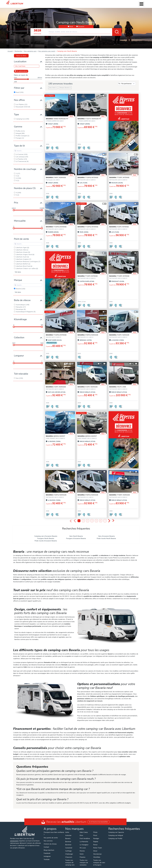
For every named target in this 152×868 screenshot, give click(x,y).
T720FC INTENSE (119, 175)
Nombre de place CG (25, 186)
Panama (82, 855)
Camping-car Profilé (115, 836)
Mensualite (20, 218)
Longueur (19, 353)
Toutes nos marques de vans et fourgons (99, 860)
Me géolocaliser (21, 69)
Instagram (47, 854)
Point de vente (21, 236)
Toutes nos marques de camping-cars (70, 860)
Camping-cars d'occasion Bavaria (46, 534)
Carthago (68, 848)
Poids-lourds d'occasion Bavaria (46, 538)
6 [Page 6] (101, 518)
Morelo (82, 848)
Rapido (96, 839)
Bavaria (68, 836)
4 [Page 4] (92, 518)
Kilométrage (20, 317)
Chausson (69, 855)
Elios (81, 833)
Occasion (81, 24)
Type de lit (19, 143)
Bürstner (68, 842)
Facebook (47, 851)
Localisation (20, 59)
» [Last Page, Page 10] (113, 518)
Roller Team (98, 845)
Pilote (95, 830)
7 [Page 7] (105, 518)
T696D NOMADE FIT (57, 116)
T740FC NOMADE (120, 492)
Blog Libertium (49, 848)
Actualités (121, 3)
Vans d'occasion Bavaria (106, 534)
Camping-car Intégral (116, 833)
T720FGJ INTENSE (88, 175)
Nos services (73, 3)
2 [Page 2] (83, 518)
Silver (95, 848)
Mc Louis (83, 845)
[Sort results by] (127, 81)
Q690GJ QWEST (56, 434)
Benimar (68, 839)
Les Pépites (54, 3)
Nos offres (19, 97)
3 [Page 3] (88, 518)
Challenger (69, 852)
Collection (19, 335)
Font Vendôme (85, 836)
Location (98, 3)
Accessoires (83, 3)
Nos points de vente (51, 835)
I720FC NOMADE (119, 332)
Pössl (95, 833)
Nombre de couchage (25, 167)
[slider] (14, 208)
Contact (143, 3)
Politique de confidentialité (61, 866)
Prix (16, 200)
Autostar (68, 833)
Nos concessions (133, 3)
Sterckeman (97, 852)
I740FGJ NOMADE (88, 332)
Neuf (71, 24)
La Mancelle (84, 839)
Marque (18, 278)
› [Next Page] (109, 518)
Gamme (18, 124)
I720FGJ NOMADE (56, 492)
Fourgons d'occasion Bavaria (76, 536)
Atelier (91, 3)
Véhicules (63, 3)
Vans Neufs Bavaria (76, 534)
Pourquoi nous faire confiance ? (54, 831)
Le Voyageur (84, 842)
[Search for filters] (28, 148)
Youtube (47, 857)
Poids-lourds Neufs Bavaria (106, 536)
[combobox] (85, 29)
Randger (96, 836)
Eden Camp (84, 830)
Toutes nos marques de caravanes (84, 860)
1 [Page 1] (79, 518)
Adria (67, 830)
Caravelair (69, 845)
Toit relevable (21, 371)
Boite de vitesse (22, 298)
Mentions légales (77, 866)
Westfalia (97, 855)
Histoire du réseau (50, 841)
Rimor (95, 842)
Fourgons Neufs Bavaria (46, 536)
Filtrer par (19, 85)
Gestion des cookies (92, 866)
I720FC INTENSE (119, 224)
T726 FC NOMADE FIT (89, 116)
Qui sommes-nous (109, 3)
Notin (82, 852)
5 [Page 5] (96, 518)
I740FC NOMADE (56, 175)
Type (16, 112)
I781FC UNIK (118, 384)
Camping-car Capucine (116, 830)
